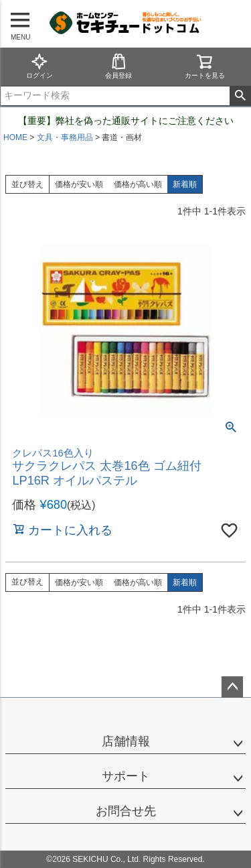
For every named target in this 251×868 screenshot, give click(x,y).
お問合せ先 (126, 811)
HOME (15, 137)
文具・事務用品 (65, 137)
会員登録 (118, 66)
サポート (126, 776)
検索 (240, 96)
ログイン (39, 66)
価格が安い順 (79, 184)
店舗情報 (126, 741)
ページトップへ (232, 687)
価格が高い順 (138, 184)
